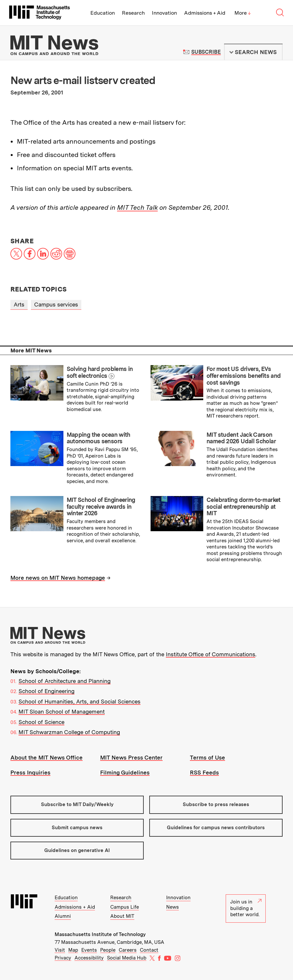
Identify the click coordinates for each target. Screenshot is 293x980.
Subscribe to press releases (216, 804)
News (173, 907)
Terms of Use (207, 758)
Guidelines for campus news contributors (216, 828)
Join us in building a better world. (246, 908)
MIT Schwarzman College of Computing (69, 732)
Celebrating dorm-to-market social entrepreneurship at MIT (244, 506)
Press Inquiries (30, 773)
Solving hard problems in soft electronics (100, 372)
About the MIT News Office (47, 758)
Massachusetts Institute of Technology (100, 934)
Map (73, 950)
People (108, 950)
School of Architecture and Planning (65, 681)
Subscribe (206, 52)
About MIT (122, 916)
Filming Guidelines (125, 773)
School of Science (41, 722)
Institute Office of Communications (211, 654)
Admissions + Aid (205, 13)
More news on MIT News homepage (58, 578)
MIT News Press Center (131, 758)
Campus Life (125, 907)
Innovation (164, 13)
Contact (149, 950)
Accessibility (89, 958)
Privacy (63, 958)
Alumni (63, 916)
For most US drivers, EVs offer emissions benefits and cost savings (244, 376)
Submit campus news (77, 828)
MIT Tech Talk (137, 207)
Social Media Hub (127, 958)
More (243, 13)
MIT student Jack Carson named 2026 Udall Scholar (241, 438)
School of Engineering (47, 691)
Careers (128, 950)
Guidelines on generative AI (77, 850)
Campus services (56, 305)
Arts (19, 305)
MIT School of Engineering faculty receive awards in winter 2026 (101, 506)
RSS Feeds (204, 773)
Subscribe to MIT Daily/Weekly (77, 804)
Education (103, 13)
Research (133, 13)
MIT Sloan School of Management (62, 712)
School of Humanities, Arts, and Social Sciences (80, 702)
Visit (60, 950)
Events (89, 950)
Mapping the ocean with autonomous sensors (99, 438)
